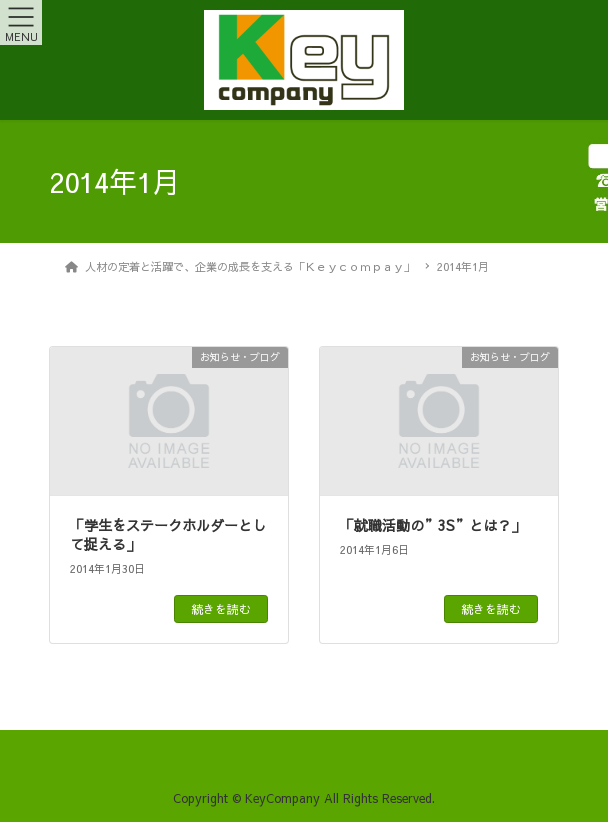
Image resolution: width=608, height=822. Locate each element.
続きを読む (221, 609)
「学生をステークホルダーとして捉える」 (168, 535)
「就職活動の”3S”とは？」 (432, 525)
